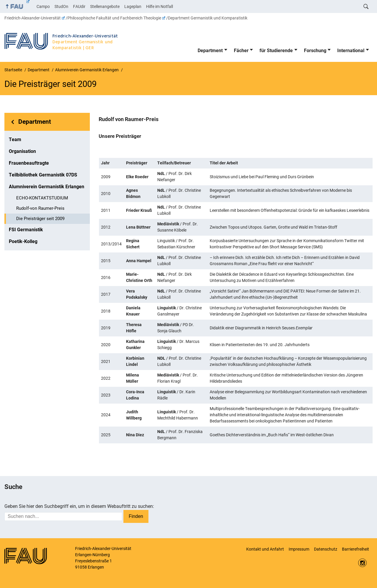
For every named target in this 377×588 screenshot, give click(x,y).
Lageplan (133, 6)
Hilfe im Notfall (159, 6)
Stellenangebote (105, 6)
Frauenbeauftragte (29, 163)
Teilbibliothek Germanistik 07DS (43, 175)
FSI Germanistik (26, 230)
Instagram (362, 563)
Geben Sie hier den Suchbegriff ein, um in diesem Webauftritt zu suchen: (79, 506)
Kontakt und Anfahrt (265, 549)
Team (15, 139)
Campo (43, 6)
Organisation (22, 151)
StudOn (61, 6)
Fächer (241, 51)
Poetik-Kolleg (23, 241)
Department (210, 51)
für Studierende (276, 51)
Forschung (315, 51)
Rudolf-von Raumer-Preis (40, 208)
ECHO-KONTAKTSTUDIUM (42, 198)
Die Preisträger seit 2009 (40, 219)
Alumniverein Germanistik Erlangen (47, 187)
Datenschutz (326, 549)
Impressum (299, 549)
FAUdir (79, 6)
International (351, 51)
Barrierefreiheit (355, 549)
